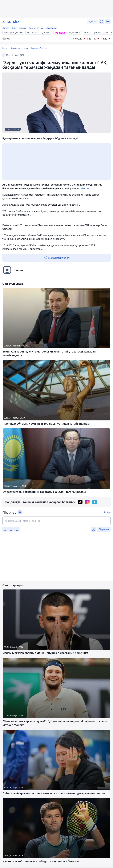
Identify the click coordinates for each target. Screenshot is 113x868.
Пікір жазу (104, 529)
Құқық (40, 28)
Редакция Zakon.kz (39, 48)
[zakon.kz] (11, 22)
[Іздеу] (101, 22)
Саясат (6, 28)
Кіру (109, 512)
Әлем (14, 28)
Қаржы (23, 28)
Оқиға (32, 28)
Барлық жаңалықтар (19, 48)
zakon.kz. (85, 188)
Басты (5, 48)
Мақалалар (51, 28)
